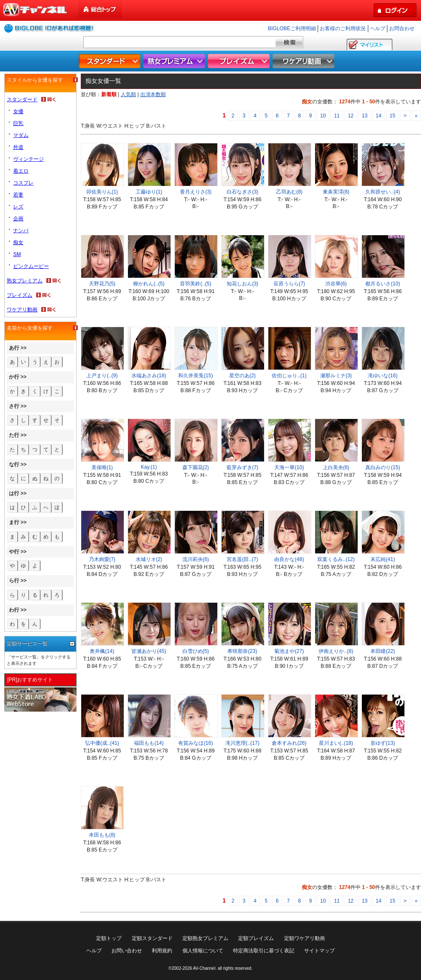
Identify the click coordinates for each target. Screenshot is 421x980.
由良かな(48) (289, 559)
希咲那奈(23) (242, 651)
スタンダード (111, 61)
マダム (21, 135)
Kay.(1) (149, 467)
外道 (18, 147)
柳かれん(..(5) (149, 284)
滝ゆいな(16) (383, 376)
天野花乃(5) (102, 284)
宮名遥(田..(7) (242, 559)
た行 (14, 435)
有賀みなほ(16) (195, 743)
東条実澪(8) (336, 192)
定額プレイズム (256, 938)
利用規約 (162, 951)
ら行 (14, 581)
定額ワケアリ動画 (304, 938)
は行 (14, 493)
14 (379, 116)
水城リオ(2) (149, 559)
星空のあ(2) (243, 376)
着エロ (21, 171)
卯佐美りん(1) (102, 192)
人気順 (128, 94)
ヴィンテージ (28, 159)
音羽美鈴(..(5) (195, 284)
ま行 (14, 522)
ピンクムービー (31, 266)
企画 (18, 219)
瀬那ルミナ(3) (336, 376)
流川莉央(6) (196, 559)
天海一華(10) (289, 467)
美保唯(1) (102, 467)
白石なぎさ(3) (243, 192)
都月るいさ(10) (383, 284)
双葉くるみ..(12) (336, 559)
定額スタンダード (152, 938)
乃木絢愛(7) (102, 559)
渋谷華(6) (336, 284)
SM (17, 254)
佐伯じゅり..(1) (289, 376)
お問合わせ (402, 28)
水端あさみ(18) (149, 376)
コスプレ (23, 183)
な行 (14, 464)
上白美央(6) (336, 467)
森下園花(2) (196, 467)
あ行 (14, 348)
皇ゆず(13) (383, 743)
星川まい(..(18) (336, 743)
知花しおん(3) (243, 284)
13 (365, 116)
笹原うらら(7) (289, 284)
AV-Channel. (205, 968)
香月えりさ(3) (196, 192)
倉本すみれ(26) (289, 743)
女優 (18, 111)
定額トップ (109, 938)
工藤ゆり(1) (149, 192)
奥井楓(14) (102, 651)
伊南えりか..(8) (336, 651)
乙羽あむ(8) (289, 192)
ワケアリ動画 (304, 61)
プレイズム (240, 61)
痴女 (18, 242)
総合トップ (101, 9)
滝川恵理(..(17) (242, 743)
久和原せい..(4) (383, 192)
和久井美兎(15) (195, 376)
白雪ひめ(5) (196, 651)
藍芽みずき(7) (243, 467)
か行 (14, 377)
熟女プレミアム (175, 61)
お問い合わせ (127, 951)
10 (323, 116)
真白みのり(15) (383, 467)
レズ (18, 207)
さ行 (14, 406)
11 (337, 116)
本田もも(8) (102, 835)
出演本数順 (153, 94)
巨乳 (18, 123)
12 (351, 116)
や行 (14, 552)
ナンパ (21, 231)
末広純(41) (383, 559)
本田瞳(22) (383, 651)
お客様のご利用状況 (343, 28)
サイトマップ (319, 951)
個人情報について (203, 951)
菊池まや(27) (289, 651)
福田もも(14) (149, 743)
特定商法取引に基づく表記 (264, 951)
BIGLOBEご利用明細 (292, 28)
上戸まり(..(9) (102, 376)
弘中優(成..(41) (102, 743)
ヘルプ (378, 28)
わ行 (14, 610)
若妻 (18, 195)
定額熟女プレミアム (205, 938)
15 (392, 116)
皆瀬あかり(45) (149, 651)
